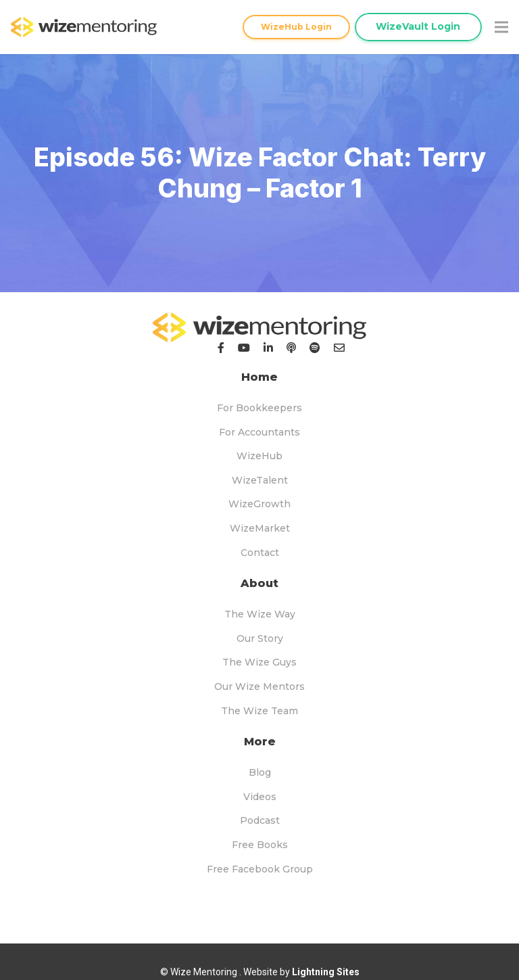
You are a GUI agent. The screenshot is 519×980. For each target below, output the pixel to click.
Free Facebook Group (260, 869)
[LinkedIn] (268, 348)
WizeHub (259, 456)
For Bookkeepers (259, 408)
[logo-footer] (259, 327)
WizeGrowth (259, 504)
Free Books (260, 845)
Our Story (260, 638)
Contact (260, 553)
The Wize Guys (259, 662)
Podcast (260, 820)
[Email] (339, 348)
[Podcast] (291, 348)
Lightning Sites (326, 972)
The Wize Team (259, 711)
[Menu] (501, 27)
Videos (260, 797)
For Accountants (259, 432)
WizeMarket (260, 528)
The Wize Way (260, 614)
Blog (260, 772)
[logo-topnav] (84, 27)
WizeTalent (260, 480)
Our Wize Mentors (259, 686)
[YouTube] (244, 348)
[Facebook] (221, 348)
